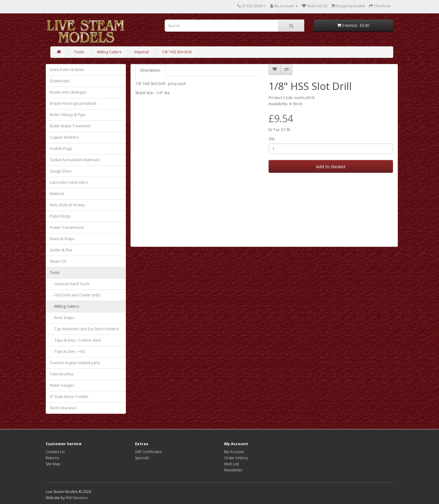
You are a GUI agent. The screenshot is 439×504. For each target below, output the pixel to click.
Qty (272, 139)
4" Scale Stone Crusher (69, 397)
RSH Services (77, 498)
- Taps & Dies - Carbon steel (75, 340)
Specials (142, 458)
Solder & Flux (61, 250)
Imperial (142, 52)
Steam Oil (58, 261)
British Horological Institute (73, 103)
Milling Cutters (109, 52)
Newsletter (233, 470)
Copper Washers (64, 137)
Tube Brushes (62, 374)
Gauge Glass (61, 171)
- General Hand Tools (70, 284)
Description (150, 70)
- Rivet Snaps (62, 318)
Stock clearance (63, 408)
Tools (79, 52)
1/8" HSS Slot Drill (177, 52)
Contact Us (55, 452)
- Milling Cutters (64, 306)
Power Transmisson (67, 227)
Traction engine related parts (75, 363)
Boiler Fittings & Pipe (68, 115)
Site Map (53, 464)
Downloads (60, 81)
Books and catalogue (68, 92)
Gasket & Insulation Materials (75, 160)
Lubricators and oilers (69, 182)
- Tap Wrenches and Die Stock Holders (84, 329)
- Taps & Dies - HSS (67, 351)
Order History (236, 458)
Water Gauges (62, 385)
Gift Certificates (148, 452)
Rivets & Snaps (62, 239)
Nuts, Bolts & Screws (67, 205)
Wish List (232, 464)
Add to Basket (331, 166)
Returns (52, 458)
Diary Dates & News (67, 70)
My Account (234, 452)
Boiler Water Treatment (70, 126)
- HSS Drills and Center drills (75, 295)
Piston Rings (60, 216)
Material (57, 194)
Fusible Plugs (61, 149)
